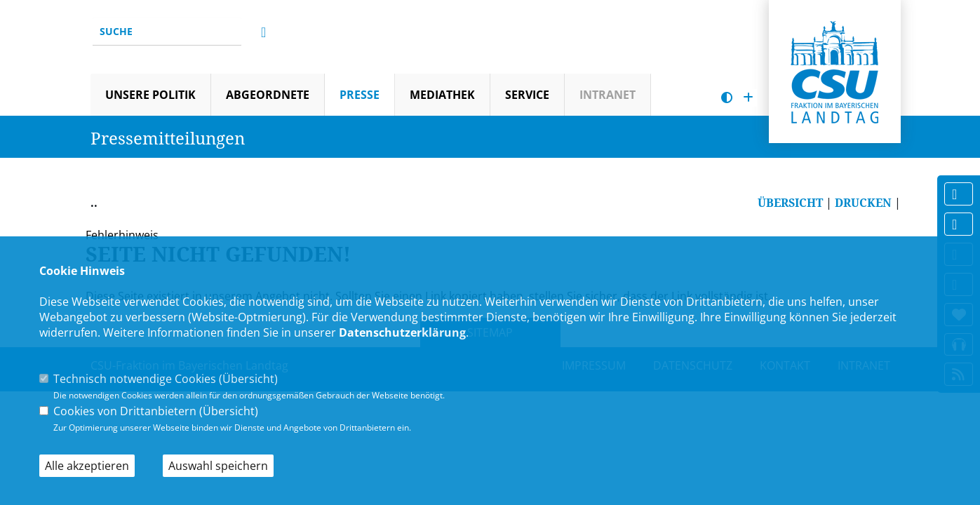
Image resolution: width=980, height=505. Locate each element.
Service (527, 95)
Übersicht (248, 379)
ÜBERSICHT (790, 203)
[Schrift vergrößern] (748, 98)
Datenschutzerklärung (402, 332)
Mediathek (442, 95)
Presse (360, 95)
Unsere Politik (150, 95)
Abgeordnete (268, 95)
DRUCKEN (863, 203)
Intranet (608, 95)
